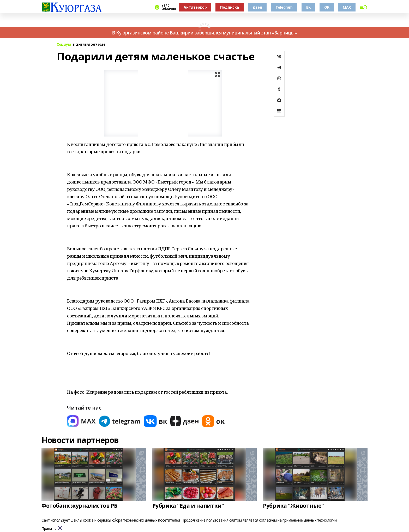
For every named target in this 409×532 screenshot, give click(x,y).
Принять (49, 529)
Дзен (257, 7)
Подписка (230, 7)
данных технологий (320, 520)
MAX (347, 7)
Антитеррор (195, 7)
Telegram (284, 7)
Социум (64, 45)
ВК (308, 7)
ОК (327, 7)
